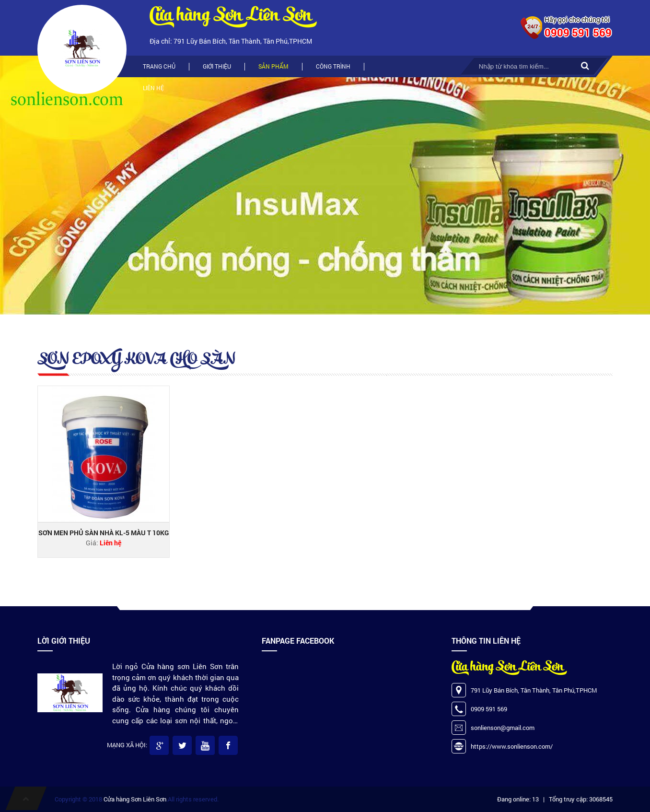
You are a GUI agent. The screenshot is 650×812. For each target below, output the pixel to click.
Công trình (333, 66)
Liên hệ (153, 88)
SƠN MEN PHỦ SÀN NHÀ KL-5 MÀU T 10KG (104, 533)
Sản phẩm (273, 66)
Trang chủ (159, 66)
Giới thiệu (217, 66)
